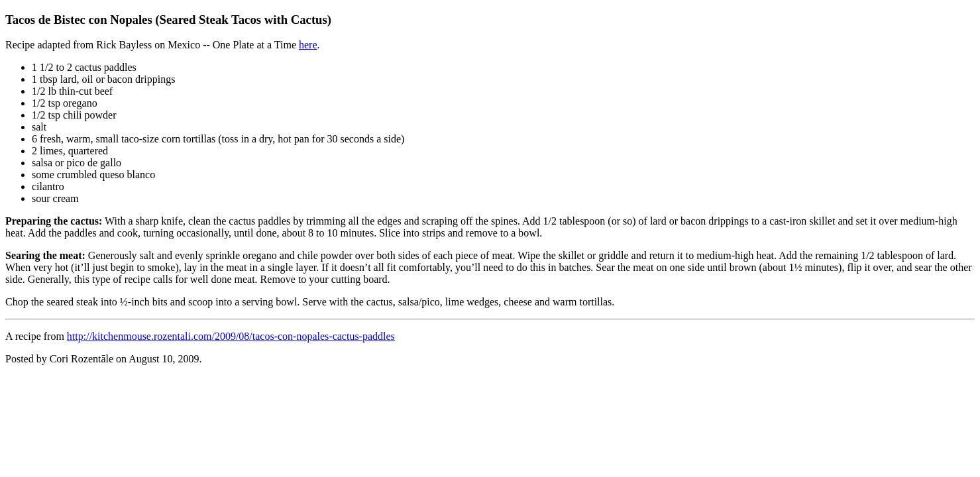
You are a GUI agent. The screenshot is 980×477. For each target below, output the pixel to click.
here (308, 45)
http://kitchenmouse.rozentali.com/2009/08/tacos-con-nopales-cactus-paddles (231, 336)
